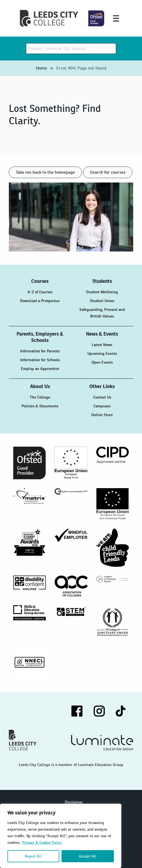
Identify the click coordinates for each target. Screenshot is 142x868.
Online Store (102, 415)
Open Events (102, 362)
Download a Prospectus (40, 301)
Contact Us (102, 397)
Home (41, 68)
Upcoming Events (102, 353)
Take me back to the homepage (45, 172)
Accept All (88, 856)
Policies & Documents (40, 406)
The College (40, 397)
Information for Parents (40, 351)
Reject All (33, 856)
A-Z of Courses (40, 292)
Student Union (102, 301)
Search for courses (108, 172)
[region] (61, 836)
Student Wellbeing (102, 292)
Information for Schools (40, 360)
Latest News (102, 345)
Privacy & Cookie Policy (42, 842)
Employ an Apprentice (40, 369)
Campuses (102, 406)
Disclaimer (74, 802)
